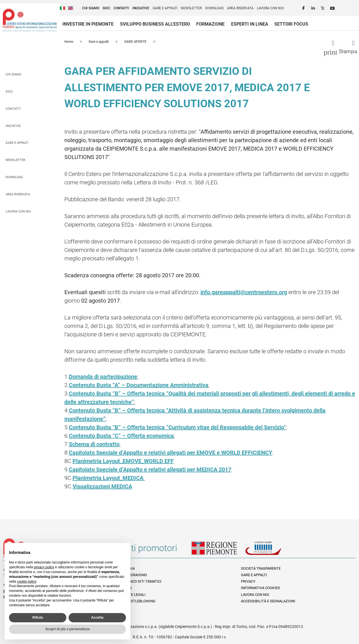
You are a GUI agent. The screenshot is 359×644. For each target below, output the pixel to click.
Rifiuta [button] (38, 618)
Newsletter (191, 8)
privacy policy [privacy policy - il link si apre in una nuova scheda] (44, 567)
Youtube (333, 7)
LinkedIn (314, 7)
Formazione (210, 24)
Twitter (323, 7)
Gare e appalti (165, 8)
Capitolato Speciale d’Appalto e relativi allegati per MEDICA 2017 (150, 469)
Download (215, 8)
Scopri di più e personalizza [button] (67, 629)
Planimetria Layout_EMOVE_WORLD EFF (123, 461)
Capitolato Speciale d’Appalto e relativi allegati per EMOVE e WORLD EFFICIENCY (171, 452)
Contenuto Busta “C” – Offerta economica (121, 435)
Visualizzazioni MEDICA (102, 486)
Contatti (121, 8)
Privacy (248, 581)
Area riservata (240, 8)
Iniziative (141, 8)
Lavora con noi (270, 8)
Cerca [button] (357, 9)
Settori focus (291, 24)
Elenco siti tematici (143, 581)
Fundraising (135, 575)
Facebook (304, 7)
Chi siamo (91, 8)
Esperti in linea (250, 24)
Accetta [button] (97, 618)
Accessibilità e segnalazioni (268, 601)
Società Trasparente (261, 568)
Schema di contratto (94, 444)
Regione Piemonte (218, 550)
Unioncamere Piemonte (271, 550)
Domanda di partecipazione (103, 376)
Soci (106, 8)
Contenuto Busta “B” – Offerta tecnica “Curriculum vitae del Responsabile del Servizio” (177, 427)
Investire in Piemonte (88, 24)
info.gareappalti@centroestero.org (244, 292)
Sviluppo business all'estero (155, 24)
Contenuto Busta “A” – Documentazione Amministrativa (139, 385)
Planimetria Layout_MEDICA (109, 478)
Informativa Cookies (260, 588)
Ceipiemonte (30, 20)
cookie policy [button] (27, 582)
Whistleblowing (140, 601)
